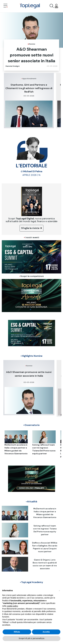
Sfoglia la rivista (31, 228)
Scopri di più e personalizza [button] (31, 638)
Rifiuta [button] (17, 632)
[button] (59, 590)
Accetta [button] (46, 632)
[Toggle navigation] (5, 6)
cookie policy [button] (12, 606)
